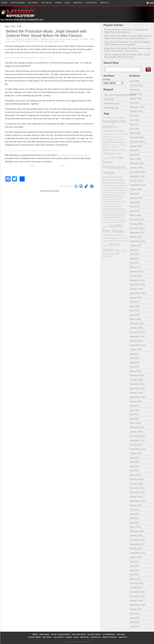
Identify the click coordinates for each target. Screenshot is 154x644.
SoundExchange (120, 241)
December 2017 (137, 228)
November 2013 (137, 440)
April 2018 (135, 211)
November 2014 (137, 388)
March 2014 (135, 423)
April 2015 (135, 367)
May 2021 (135, 124)
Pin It (63, 166)
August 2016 (136, 297)
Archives (106, 80)
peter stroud (16, 41)
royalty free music (46, 41)
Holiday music (116, 137)
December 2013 (137, 436)
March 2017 (135, 267)
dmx (121, 134)
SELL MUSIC (47, 3)
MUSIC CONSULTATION (61, 634)
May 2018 (135, 207)
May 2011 (135, 570)
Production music (47, 39)
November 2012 (137, 492)
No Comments (66, 186)
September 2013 (138, 449)
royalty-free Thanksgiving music (112, 205)
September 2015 (138, 345)
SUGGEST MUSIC (94, 634)
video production (111, 255)
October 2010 (136, 600)
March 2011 (135, 579)
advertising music (110, 118)
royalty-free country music (115, 191)
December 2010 (137, 592)
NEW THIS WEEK (79, 634)
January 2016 (136, 328)
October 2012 (136, 497)
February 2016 (137, 323)
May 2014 (135, 414)
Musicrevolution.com (111, 147)
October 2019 (136, 181)
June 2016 (135, 306)
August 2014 (136, 401)
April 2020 (135, 155)
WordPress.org (111, 108)
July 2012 (134, 510)
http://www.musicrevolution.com (71, 155)
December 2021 (137, 107)
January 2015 (136, 380)
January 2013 (136, 484)
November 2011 (137, 544)
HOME (4, 3)
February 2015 (137, 375)
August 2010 (136, 609)
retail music (108, 185)
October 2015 (136, 341)
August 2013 (136, 453)
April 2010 (135, 626)
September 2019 (138, 185)
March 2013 (135, 475)
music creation (119, 139)
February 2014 (137, 427)
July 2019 (134, 194)
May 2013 (135, 466)
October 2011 (136, 549)
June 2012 (135, 514)
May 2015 (135, 362)
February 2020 (137, 163)
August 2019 (136, 189)
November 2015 (137, 336)
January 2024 (136, 85)
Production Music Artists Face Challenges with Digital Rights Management (126, 31)
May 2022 (135, 103)
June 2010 (135, 618)
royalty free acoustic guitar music (115, 214)
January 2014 (136, 432)
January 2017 (136, 276)
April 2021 (135, 129)
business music (113, 131)
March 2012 (135, 527)
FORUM (59, 3)
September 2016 (138, 293)
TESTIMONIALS (109, 634)
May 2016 (135, 310)
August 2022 (136, 98)
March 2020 (135, 159)
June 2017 (135, 254)
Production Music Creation (67, 39)
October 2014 (136, 393)
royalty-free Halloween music (114, 194)
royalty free (116, 213)
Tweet (32, 166)
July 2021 (134, 116)
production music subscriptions (114, 181)
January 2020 (136, 168)
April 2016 (135, 315)
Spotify (105, 245)
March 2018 (135, 215)
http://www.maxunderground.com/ (115, 95)
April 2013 (135, 471)
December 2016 (137, 280)
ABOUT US (105, 3)
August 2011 (136, 557)
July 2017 (134, 250)
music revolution (118, 145)
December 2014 (137, 384)
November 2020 (137, 142)
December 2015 (137, 332)
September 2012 (138, 501)
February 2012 (137, 531)
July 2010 (134, 613)
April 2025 (135, 81)
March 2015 (135, 371)
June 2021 (135, 120)
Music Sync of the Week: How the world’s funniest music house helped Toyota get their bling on (128, 37)
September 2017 (138, 241)
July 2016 (134, 302)
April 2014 (135, 419)
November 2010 (137, 596)
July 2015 (134, 354)
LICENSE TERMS (18, 3)
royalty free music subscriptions (113, 237)
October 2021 (136, 111)
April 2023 (135, 90)
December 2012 (137, 488)
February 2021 (137, 137)
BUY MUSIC (33, 3)
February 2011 (137, 583)
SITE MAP (121, 634)
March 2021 (135, 133)
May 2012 (135, 518)
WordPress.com (112, 103)
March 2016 (135, 319)
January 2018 (136, 224)
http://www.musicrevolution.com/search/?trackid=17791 (28, 58)
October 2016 (136, 289)
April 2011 (135, 575)
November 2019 (137, 176)
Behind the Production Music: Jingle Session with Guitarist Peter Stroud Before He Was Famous (46, 33)
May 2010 (135, 622)
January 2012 (136, 536)
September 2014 (138, 397)
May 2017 (135, 259)
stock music (60, 41)
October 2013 (136, 445)
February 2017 (137, 271)
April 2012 (135, 523)
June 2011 (135, 566)
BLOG (68, 3)
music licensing (113, 142)
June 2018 (135, 202)
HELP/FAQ (78, 3)
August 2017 (136, 246)
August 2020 (136, 146)
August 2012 (136, 505)
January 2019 (136, 198)
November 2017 (137, 233)
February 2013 (137, 479)
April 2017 (135, 263)
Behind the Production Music (27, 39)
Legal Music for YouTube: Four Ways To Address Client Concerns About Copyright (127, 43)
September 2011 (138, 553)
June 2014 (135, 410)
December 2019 (137, 172)
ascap (121, 118)
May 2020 (135, 150)
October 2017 (136, 237)
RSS (152, 3)
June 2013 (135, 462)
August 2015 (136, 349)
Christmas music (111, 134)
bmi (116, 127)
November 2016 (137, 284)
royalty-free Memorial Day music (114, 196)
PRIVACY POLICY (110, 637)
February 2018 (137, 220)
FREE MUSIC (45, 634)
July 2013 (134, 458)
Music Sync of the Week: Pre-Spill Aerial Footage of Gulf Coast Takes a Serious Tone (128, 50)
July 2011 (134, 562)
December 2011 (137, 540)
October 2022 (136, 94)
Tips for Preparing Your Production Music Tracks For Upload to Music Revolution (127, 56)
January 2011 (136, 587)
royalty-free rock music (112, 199)
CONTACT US (91, 3)
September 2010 (138, 605)
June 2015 (135, 358)
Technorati (109, 99)
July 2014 (134, 406)
